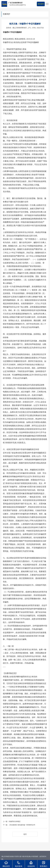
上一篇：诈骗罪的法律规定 (12, 821)
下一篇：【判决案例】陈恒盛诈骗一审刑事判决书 (19, 825)
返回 (25, 834)
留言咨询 (41, 4)
